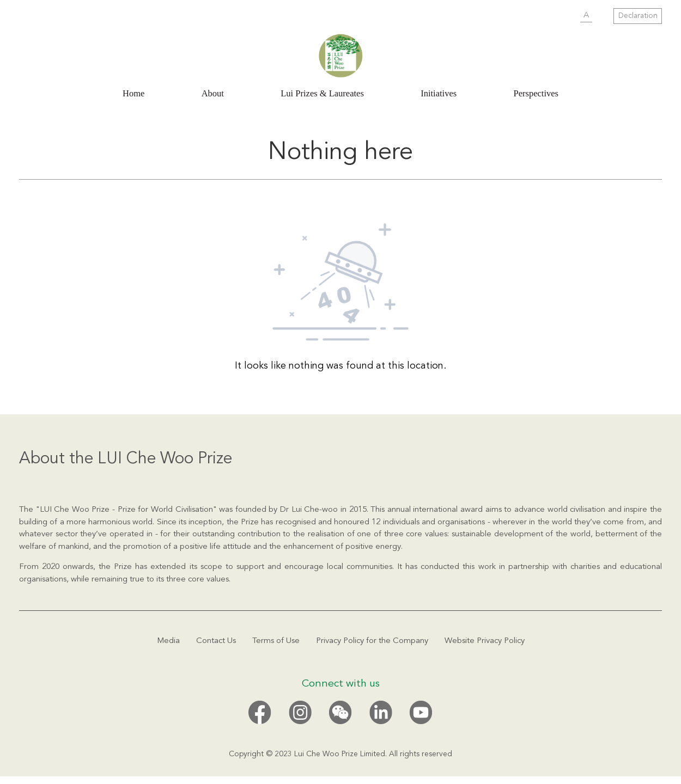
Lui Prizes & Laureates (322, 93)
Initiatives (439, 93)
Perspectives (536, 93)
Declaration (638, 16)
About (213, 93)
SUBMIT (564, 16)
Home (133, 93)
